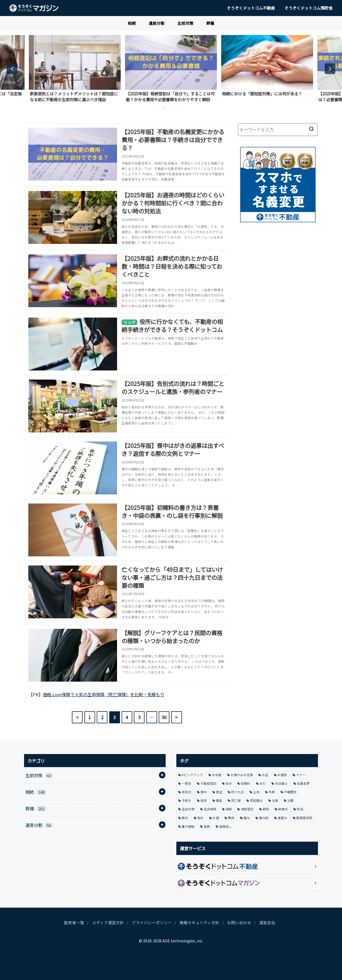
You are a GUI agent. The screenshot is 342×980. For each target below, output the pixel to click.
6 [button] (183, 108)
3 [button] (169, 108)
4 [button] (173, 108)
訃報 (216, 818)
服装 (219, 800)
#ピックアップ (192, 775)
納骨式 (283, 809)
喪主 (219, 792)
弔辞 (272, 792)
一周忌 (186, 783)
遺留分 (282, 818)
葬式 (185, 818)
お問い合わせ (239, 922)
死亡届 (236, 800)
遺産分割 (157, 23)
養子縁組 (188, 826)
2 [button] (164, 108)
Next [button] (330, 69)
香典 (207, 826)
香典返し (226, 826)
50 (164, 717)
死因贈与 (256, 800)
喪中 (204, 792)
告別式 (186, 792)
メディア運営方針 (108, 922)
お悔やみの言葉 (242, 775)
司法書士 (281, 783)
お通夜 (282, 775)
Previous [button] (12, 69)
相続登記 (247, 809)
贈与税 (264, 818)
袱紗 (200, 818)
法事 (275, 800)
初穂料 (246, 783)
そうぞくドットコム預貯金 (309, 8)
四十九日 (238, 792)
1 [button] (159, 108)
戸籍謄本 (290, 792)
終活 (300, 809)
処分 (229, 783)
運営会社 (267, 922)
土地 (256, 792)
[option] (75, 69)
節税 (266, 809)
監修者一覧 (74, 922)
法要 (290, 800)
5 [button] (178, 108)
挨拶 (204, 800)
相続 (132, 23)
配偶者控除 (304, 818)
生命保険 (210, 809)
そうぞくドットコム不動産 (251, 8)
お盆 (265, 775)
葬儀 (210, 23)
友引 (263, 783)
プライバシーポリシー (152, 922)
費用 (231, 818)
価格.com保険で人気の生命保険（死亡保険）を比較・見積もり (104, 694)
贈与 (247, 818)
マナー (301, 775)
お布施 (217, 775)
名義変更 (303, 783)
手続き (186, 800)
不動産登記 (208, 783)
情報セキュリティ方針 (199, 922)
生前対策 (185, 23)
